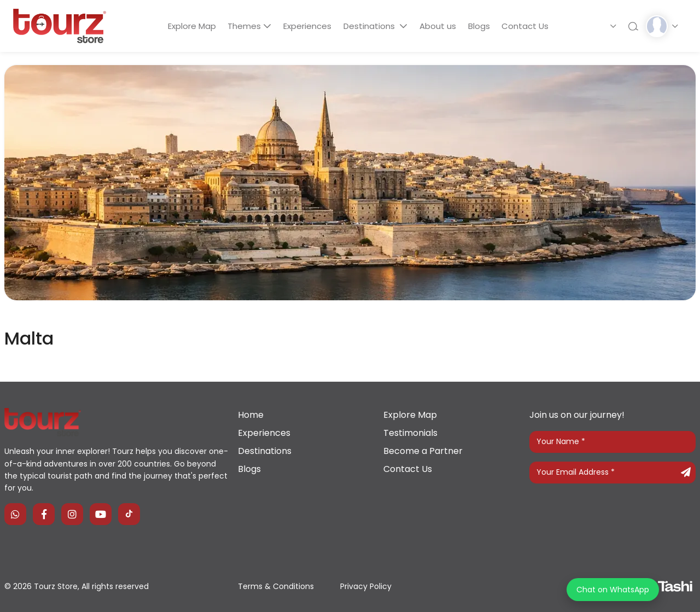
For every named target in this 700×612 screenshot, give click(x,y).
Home (251, 415)
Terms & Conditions (276, 586)
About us (439, 26)
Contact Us (532, 26)
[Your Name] (612, 442)
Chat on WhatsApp (613, 590)
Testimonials (410, 433)
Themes (241, 26)
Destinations (370, 26)
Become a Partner (423, 451)
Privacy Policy (366, 586)
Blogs (483, 26)
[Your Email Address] (612, 473)
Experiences (305, 26)
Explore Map (186, 26)
